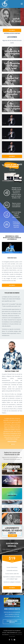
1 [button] (10, 444)
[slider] (12, 252)
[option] (12, 430)
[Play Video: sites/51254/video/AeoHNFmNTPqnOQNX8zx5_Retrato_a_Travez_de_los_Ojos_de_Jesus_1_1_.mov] (12, 247)
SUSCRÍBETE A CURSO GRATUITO (12, 622)
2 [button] (12, 444)
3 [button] (14, 444)
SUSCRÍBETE (12, 30)
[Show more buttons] (21, 252)
